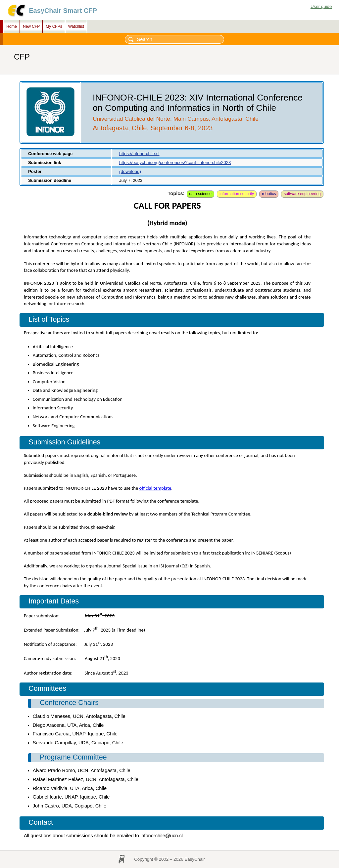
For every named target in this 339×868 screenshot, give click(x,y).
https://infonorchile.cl (139, 154)
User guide (321, 6)
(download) (130, 171)
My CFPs (54, 26)
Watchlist (76, 26)
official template (155, 488)
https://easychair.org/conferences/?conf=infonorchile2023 (175, 163)
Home (12, 26)
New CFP (31, 26)
